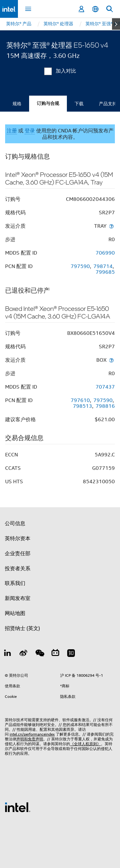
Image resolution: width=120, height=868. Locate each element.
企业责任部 (18, 554)
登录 (30, 131)
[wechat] (39, 654)
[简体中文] (95, 9)
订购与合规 (48, 103)
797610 (80, 400)
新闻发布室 (18, 598)
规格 (17, 104)
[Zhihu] (71, 654)
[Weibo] (24, 654)
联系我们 (15, 583)
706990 (105, 253)
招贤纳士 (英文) (22, 628)
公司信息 (15, 524)
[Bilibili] (55, 654)
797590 (80, 266)
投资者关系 (18, 569)
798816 (105, 406)
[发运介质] (111, 226)
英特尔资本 (18, 539)
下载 (79, 104)
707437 (105, 387)
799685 (105, 272)
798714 (103, 266)
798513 (83, 406)
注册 (12, 131)
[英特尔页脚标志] (18, 807)
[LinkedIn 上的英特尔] (8, 654)
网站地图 (15, 613)
